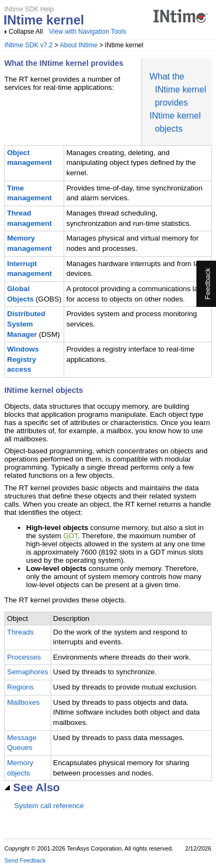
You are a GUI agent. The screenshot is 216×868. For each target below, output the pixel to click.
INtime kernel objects (44, 390)
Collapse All (26, 32)
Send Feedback (25, 860)
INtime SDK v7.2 (29, 45)
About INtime (79, 45)
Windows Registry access (23, 359)
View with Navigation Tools (88, 32)
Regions (20, 687)
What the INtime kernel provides (178, 90)
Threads (20, 632)
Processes (24, 657)
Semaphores (28, 672)
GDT (70, 536)
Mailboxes (23, 702)
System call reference (49, 806)
